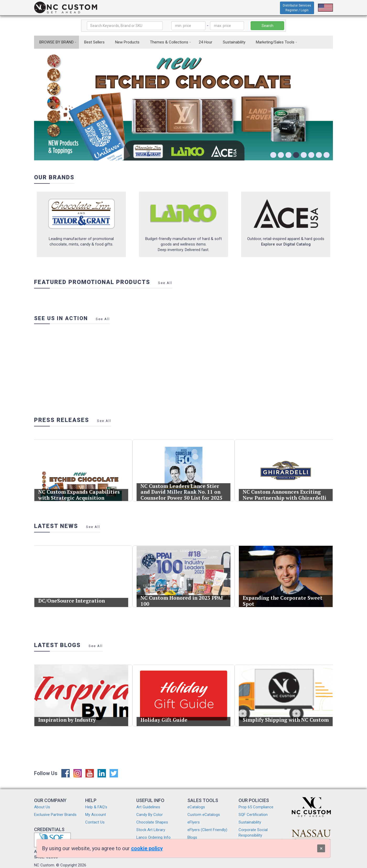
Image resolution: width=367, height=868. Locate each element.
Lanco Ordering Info (153, 837)
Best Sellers (94, 42)
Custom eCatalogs (204, 815)
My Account (96, 815)
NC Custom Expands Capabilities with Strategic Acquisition (79, 494)
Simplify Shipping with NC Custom (286, 718)
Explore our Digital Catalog (286, 244)
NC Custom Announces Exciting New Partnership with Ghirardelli (285, 494)
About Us (42, 807)
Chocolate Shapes (152, 822)
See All (165, 283)
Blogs (192, 837)
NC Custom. (45, 865)
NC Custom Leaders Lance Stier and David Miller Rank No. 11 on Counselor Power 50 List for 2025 (181, 491)
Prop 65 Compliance (256, 807)
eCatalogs (196, 807)
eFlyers (194, 822)
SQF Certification (253, 815)
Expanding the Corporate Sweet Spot (283, 600)
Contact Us (95, 822)
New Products (127, 42)
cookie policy (147, 848)
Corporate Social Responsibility (253, 833)
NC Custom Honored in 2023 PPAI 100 (182, 600)
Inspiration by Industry (68, 718)
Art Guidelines (148, 807)
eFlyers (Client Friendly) (207, 830)
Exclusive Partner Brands (55, 815)
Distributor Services (297, 8)
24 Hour (206, 42)
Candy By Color (150, 815)
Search (268, 26)
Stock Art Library (151, 830)
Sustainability (234, 42)
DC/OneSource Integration (72, 599)
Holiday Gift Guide (165, 718)
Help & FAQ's (96, 807)
